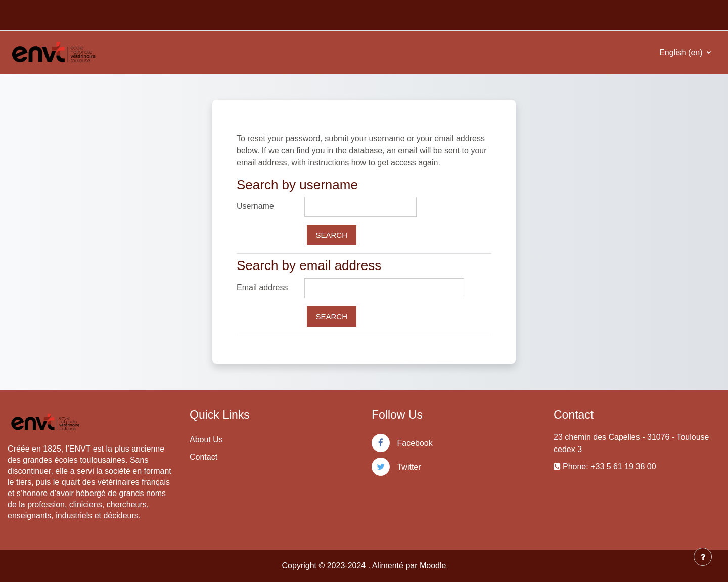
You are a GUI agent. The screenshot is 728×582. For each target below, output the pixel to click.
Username (255, 206)
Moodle (433, 566)
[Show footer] (703, 557)
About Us (206, 440)
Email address (262, 287)
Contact (203, 457)
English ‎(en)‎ (682, 52)
